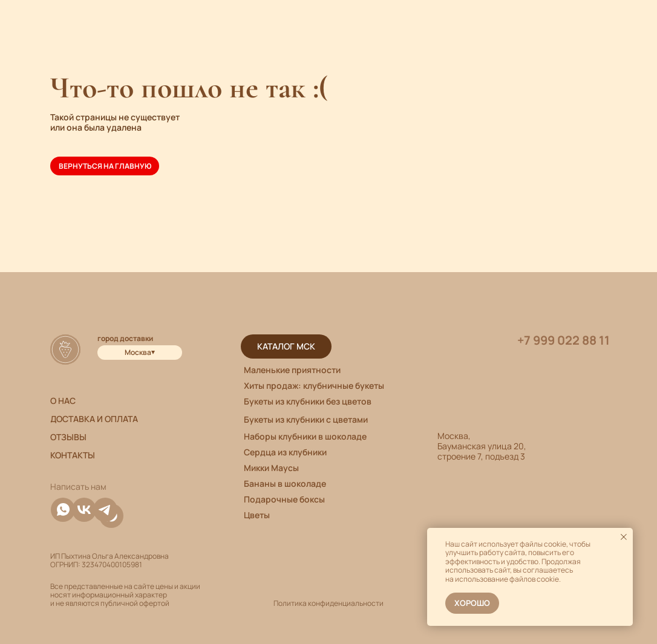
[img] (105, 510)
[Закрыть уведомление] (624, 537)
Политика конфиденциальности (328, 603)
